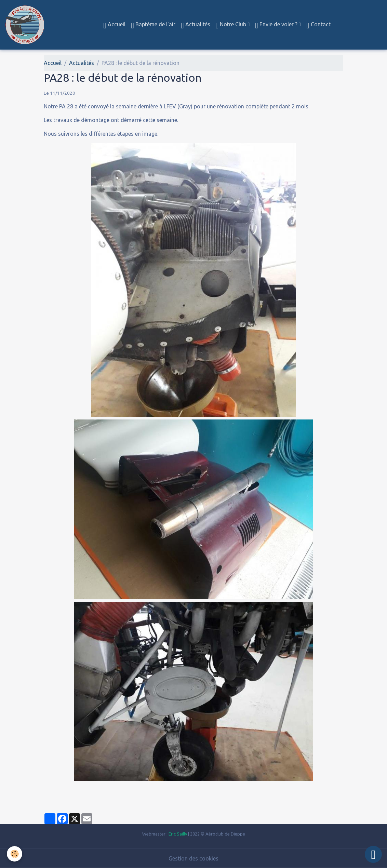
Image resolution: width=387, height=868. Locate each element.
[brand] (26, 25)
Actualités (196, 25)
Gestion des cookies (193, 858)
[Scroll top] (373, 854)
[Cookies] (15, 854)
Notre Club (232, 25)
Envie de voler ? (277, 25)
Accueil (114, 25)
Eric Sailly (178, 834)
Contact (318, 25)
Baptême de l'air (153, 25)
